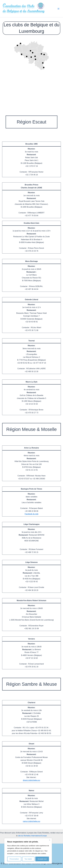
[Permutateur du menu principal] (58, 9)
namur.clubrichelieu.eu (31, 821)
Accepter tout (42, 859)
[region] (28, 851)
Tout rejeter (28, 859)
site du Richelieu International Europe (32, 836)
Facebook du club (31, 514)
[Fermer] (50, 840)
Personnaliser (14, 859)
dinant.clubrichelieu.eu (31, 780)
